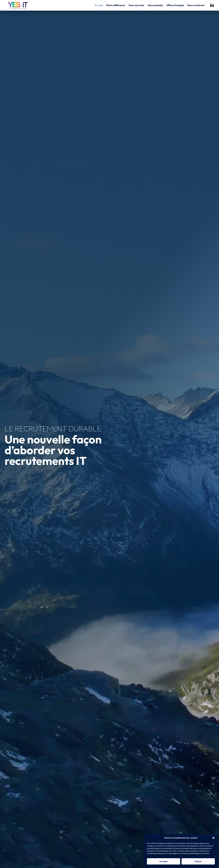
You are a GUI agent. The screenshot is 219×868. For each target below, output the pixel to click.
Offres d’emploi (175, 5)
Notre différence (116, 5)
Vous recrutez (136, 5)
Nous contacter (196, 5)
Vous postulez (155, 5)
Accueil (99, 5)
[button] (213, 838)
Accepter (164, 861)
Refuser (198, 861)
